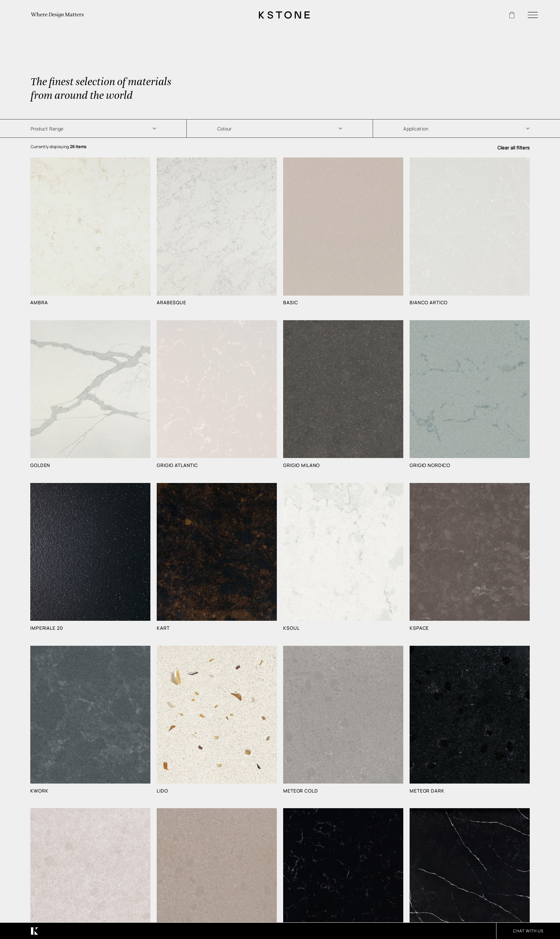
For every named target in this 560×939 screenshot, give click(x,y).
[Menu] (533, 15)
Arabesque (172, 303)
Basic (290, 303)
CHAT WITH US (528, 931)
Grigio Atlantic (177, 465)
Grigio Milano (301, 465)
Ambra (39, 303)
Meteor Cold (300, 791)
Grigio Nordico (430, 465)
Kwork (39, 791)
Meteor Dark (427, 791)
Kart (163, 628)
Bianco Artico (429, 303)
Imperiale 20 (47, 628)
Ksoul (291, 628)
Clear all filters (514, 148)
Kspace (419, 628)
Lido (162, 791)
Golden (40, 465)
